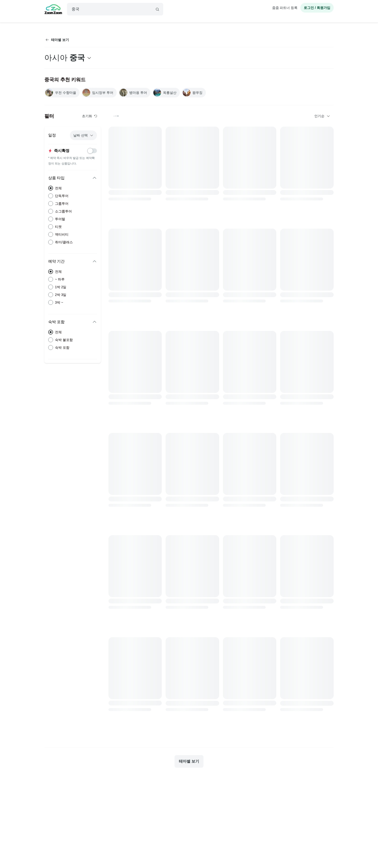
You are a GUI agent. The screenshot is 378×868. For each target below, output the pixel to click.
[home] (53, 10)
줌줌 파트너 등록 (285, 8)
